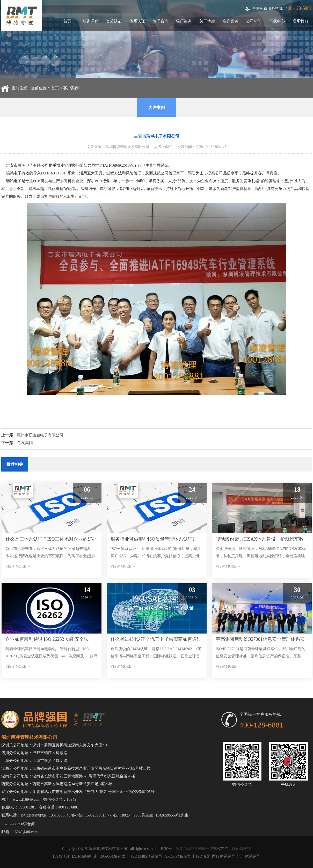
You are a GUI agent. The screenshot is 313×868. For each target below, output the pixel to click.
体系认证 (137, 21)
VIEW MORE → (18, 566)
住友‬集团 (25, 443)
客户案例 (230, 21)
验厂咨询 (184, 21)
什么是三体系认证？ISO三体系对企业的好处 (51, 539)
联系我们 (300, 21)
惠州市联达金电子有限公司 (40, 435)
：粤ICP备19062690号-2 (192, 849)
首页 (67, 21)
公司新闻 (254, 21)
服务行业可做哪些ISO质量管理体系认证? (153, 539)
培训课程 (91, 21)
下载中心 (277, 21)
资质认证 (114, 21)
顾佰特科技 (241, 849)
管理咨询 (161, 21)
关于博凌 (207, 21)
